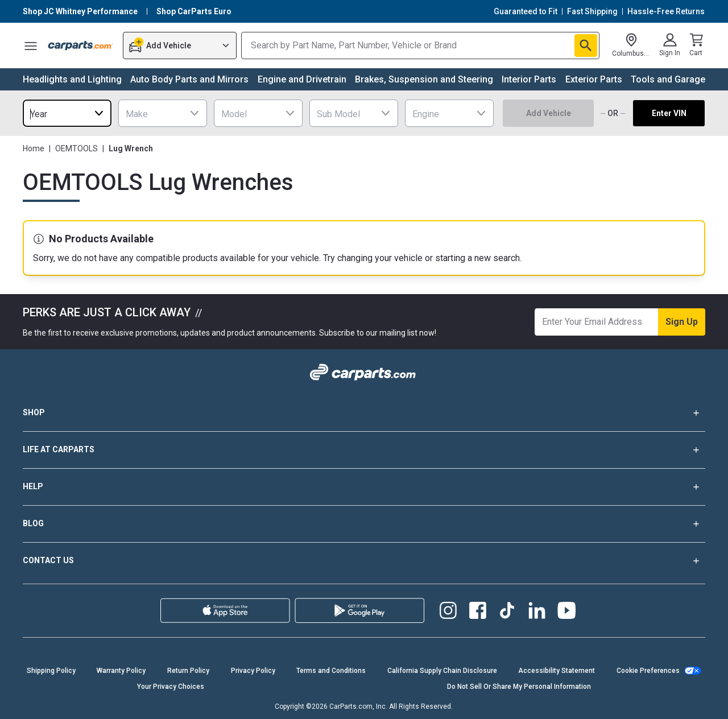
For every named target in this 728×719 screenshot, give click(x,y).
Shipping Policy (51, 671)
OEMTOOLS (76, 148)
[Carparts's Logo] (81, 46)
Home (34, 148)
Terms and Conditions (331, 671)
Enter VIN (669, 113)
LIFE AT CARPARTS (364, 450)
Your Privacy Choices (171, 687)
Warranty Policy (121, 671)
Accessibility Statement (557, 671)
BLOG (364, 524)
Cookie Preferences (648, 671)
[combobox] (67, 113)
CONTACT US (364, 561)
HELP (364, 487)
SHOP (364, 413)
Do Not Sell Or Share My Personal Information (519, 687)
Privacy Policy (253, 671)
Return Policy (188, 671)
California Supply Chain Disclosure (442, 671)
